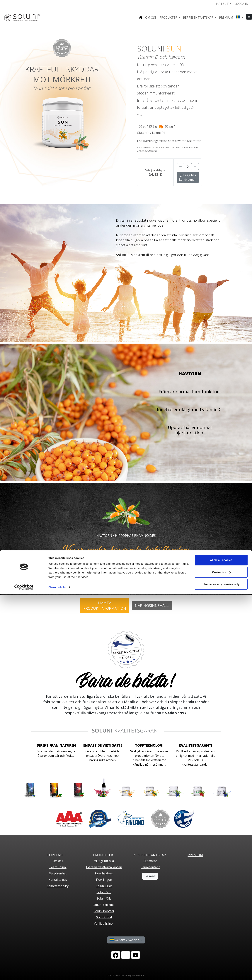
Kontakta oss (58, 880)
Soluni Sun (104, 892)
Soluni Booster (104, 911)
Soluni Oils (104, 898)
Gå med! (150, 876)
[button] (240, 18)
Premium (226, 18)
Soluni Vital (104, 917)
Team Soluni (58, 867)
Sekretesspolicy (58, 886)
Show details (57, 973)
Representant (150, 867)
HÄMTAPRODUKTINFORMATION (105, 606)
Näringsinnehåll (152, 606)
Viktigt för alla (104, 861)
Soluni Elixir (104, 886)
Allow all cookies (221, 946)
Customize (221, 958)
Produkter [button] (169, 18)
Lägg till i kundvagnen (188, 177)
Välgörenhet (58, 873)
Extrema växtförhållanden (104, 867)
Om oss (151, 18)
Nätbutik (224, 4)
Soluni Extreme (104, 905)
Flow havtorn (104, 873)
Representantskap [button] (199, 18)
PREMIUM (195, 855)
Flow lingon (104, 880)
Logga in (241, 4)
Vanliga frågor (104, 924)
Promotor (150, 861)
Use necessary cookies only (221, 970)
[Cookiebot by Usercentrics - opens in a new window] (24, 973)
